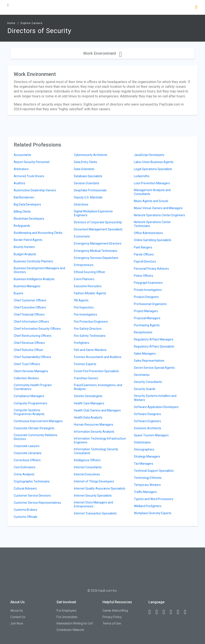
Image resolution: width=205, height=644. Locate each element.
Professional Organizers (150, 304)
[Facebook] (151, 612)
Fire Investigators (86, 314)
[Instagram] (173, 612)
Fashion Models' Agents (90, 293)
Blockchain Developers (29, 219)
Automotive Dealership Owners (35, 190)
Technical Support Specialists (154, 471)
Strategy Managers (147, 457)
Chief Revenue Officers (29, 343)
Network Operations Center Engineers (159, 215)
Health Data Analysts (88, 417)
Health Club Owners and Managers (97, 410)
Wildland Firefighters (148, 506)
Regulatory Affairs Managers (154, 339)
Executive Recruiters (88, 286)
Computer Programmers (31, 403)
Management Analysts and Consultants (152, 192)
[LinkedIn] (159, 612)
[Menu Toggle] (8, 5)
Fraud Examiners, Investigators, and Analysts (98, 387)
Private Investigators (148, 290)
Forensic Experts (85, 364)
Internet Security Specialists (93, 496)
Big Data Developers (27, 204)
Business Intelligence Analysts (34, 279)
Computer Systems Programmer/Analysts (29, 412)
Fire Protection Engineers (91, 322)
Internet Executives (87, 474)
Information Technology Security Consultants (96, 451)
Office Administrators (148, 233)
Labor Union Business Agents (154, 162)
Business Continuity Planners (33, 261)
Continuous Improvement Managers (38, 421)
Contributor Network (70, 630)
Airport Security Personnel (32, 162)
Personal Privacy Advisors (151, 269)
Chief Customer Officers (30, 300)
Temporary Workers (147, 485)
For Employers (67, 611)
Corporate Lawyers (27, 446)
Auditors (20, 183)
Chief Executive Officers (30, 307)
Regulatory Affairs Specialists (154, 346)
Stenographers (144, 449)
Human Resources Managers (94, 425)
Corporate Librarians (28, 453)
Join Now (17, 623)
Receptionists (143, 332)
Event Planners (84, 279)
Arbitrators (21, 169)
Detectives (81, 204)
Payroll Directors (145, 262)
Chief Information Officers (31, 322)
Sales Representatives (149, 361)
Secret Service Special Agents (154, 368)
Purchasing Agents (147, 325)
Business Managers (27, 286)
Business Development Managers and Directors (39, 270)
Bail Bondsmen (24, 197)
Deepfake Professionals (90, 190)
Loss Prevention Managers (152, 183)
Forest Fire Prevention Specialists (96, 371)
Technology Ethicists (148, 478)
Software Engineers (147, 421)
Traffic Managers (145, 492)
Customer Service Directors (32, 496)
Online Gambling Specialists (153, 240)
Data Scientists (84, 169)
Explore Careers (32, 23)
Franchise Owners (86, 378)
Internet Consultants (88, 467)
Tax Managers (144, 464)
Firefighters (82, 343)
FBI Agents (81, 300)
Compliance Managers (29, 396)
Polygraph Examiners (148, 283)
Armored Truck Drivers (29, 176)
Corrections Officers (27, 460)
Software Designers (147, 414)
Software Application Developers (156, 407)
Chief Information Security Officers (37, 329)
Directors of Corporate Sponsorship (98, 222)
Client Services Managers (31, 371)
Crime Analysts (24, 474)
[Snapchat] (187, 612)
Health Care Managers (89, 403)
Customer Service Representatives (37, 503)
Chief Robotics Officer (28, 350)
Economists (82, 236)
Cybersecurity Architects (91, 155)
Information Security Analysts (94, 432)
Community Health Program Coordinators (33, 387)
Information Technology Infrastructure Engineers (100, 440)
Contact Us (18, 617)
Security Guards (145, 389)
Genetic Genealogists (88, 396)
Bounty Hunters (24, 247)
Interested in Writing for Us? (75, 623)
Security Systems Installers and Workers (155, 398)
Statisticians (142, 442)
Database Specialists (88, 176)
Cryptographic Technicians (32, 481)
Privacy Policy (112, 617)
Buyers (18, 293)
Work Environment (102, 53)
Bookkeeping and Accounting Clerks (38, 233)
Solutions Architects (148, 428)
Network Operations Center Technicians (152, 224)
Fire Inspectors (84, 307)
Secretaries (142, 375)
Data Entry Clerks (86, 162)
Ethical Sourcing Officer (90, 272)
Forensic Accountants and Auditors (98, 357)
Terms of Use (112, 623)
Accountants (22, 155)
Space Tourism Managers (151, 435)
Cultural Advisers (25, 488)
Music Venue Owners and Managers (158, 208)
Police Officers (144, 276)
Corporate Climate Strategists (34, 428)
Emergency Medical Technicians (96, 251)
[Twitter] (166, 612)
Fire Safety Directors (88, 329)
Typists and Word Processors (154, 499)
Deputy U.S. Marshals (88, 197)
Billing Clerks (22, 212)
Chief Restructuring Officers (33, 336)
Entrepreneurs (84, 265)
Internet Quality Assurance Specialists (100, 488)
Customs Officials (26, 517)
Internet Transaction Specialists (95, 513)
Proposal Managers (147, 318)
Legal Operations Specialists (153, 169)
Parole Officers (144, 254)
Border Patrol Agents (28, 240)
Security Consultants (148, 382)
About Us (17, 611)
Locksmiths (142, 176)
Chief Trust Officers (27, 364)
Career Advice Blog (115, 611)
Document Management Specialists (98, 229)
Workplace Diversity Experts (153, 513)
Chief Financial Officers (29, 314)
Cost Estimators (25, 467)
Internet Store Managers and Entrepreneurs (93, 504)
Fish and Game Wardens (90, 350)
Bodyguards (22, 226)
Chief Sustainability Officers (32, 357)
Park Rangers (143, 247)
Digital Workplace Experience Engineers (93, 213)
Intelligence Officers (87, 460)
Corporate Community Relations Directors (36, 437)
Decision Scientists (87, 183)
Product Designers (146, 297)
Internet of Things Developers (94, 481)
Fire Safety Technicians (90, 336)
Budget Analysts (25, 254)
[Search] (196, 8)
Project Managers (146, 311)
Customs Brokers (25, 510)
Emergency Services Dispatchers (96, 258)
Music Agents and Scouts (151, 201)
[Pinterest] (180, 612)
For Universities (67, 617)
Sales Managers (145, 354)
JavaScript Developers (149, 155)
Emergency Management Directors (98, 243)
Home (11, 23)
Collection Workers (26, 378)
